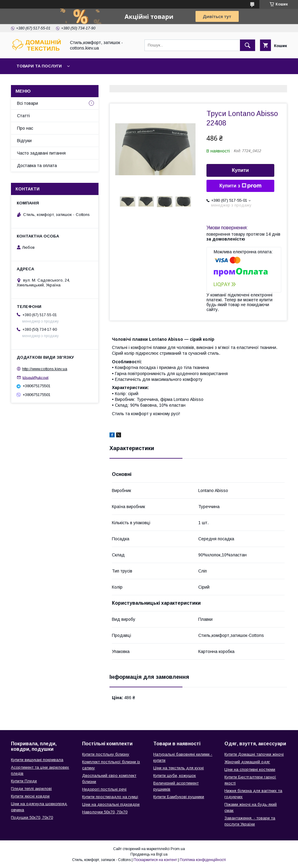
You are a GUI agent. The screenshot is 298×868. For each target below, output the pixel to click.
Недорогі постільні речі (104, 789)
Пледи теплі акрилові (31, 789)
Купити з (240, 186)
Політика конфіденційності (203, 860)
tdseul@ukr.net (35, 377)
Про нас (25, 128)
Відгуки (24, 141)
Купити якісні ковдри (30, 796)
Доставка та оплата (37, 166)
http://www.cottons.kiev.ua (45, 369)
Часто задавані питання (41, 153)
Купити (241, 170)
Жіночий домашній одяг (247, 762)
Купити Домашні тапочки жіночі (254, 754)
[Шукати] (248, 45)
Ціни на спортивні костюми (250, 769)
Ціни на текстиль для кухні (178, 768)
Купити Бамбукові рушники (179, 797)
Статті (23, 116)
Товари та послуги (39, 66)
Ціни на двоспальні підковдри (111, 804)
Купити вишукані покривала (37, 760)
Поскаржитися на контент (155, 860)
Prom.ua (178, 849)
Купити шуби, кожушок (175, 776)
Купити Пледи (24, 781)
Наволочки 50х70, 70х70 (105, 812)
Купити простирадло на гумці (110, 797)
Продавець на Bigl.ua (149, 854)
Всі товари (28, 103)
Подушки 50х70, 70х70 (32, 817)
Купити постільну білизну (106, 754)
